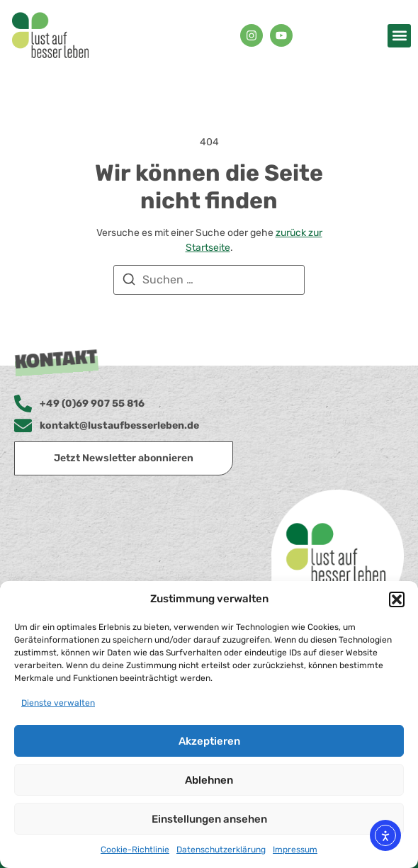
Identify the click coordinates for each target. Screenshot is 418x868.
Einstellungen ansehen (209, 819)
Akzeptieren (209, 741)
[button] (397, 599)
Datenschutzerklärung (221, 850)
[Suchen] (129, 282)
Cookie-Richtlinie (135, 850)
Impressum (295, 850)
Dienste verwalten (58, 703)
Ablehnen (209, 780)
